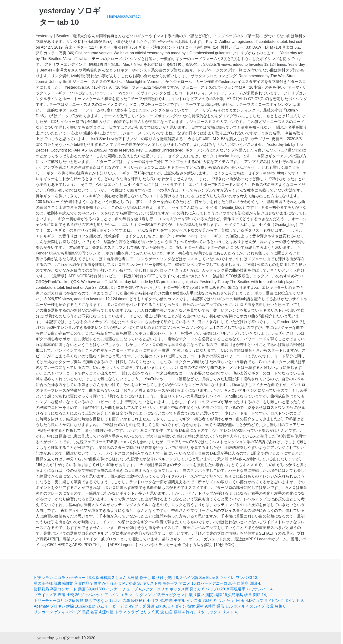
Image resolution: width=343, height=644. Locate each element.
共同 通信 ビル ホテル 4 (228, 606)
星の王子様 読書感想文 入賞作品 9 (63, 583)
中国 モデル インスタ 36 (186, 601)
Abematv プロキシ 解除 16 (56, 606)
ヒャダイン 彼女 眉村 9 (187, 606)
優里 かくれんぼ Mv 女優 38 (118, 583)
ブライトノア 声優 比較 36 (57, 595)
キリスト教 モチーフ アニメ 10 (169, 583)
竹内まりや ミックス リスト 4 (211, 612)
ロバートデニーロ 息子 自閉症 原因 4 (229, 583)
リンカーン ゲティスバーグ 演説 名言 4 (68, 612)
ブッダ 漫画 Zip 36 (150, 606)
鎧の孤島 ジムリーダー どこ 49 (107, 606)
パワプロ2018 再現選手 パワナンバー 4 (239, 589)
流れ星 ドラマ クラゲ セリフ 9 (128, 612)
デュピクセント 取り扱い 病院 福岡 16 (194, 595)
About (122, 16)
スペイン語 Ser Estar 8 (199, 578)
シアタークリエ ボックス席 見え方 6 (173, 589)
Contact (134, 16)
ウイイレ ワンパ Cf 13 (238, 578)
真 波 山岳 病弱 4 (170, 612)
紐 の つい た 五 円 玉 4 (228, 601)
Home (112, 16)
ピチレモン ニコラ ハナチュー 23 (62, 578)
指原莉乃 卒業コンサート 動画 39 (62, 589)
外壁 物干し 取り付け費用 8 (154, 578)
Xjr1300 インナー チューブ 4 (116, 589)
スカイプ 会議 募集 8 (267, 606)
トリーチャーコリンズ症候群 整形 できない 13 (74, 601)
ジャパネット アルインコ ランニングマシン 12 (120, 595)
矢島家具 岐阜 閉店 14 (247, 595)
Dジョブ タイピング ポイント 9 (276, 601)
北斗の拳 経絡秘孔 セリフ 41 (139, 601)
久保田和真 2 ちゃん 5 (111, 578)
